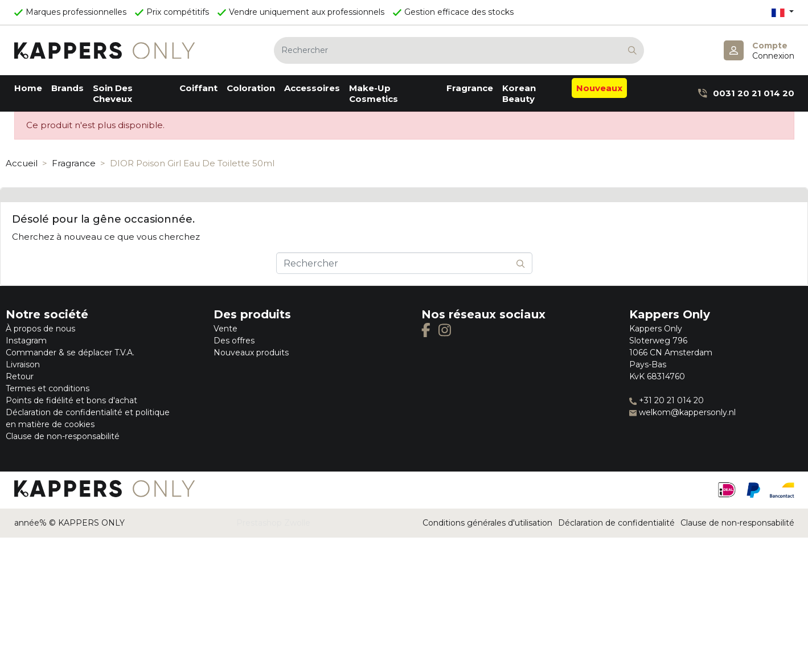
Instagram (26, 341)
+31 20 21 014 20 (667, 400)
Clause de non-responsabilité (63, 436)
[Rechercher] (459, 50)
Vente (225, 329)
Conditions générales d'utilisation (487, 523)
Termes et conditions (48, 388)
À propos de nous (40, 329)
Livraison (23, 364)
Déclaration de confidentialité (616, 523)
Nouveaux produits (251, 353)
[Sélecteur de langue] (782, 12)
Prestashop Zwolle (273, 523)
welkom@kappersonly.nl (682, 412)
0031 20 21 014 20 (746, 93)
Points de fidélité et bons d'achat (71, 400)
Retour (20, 376)
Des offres (234, 341)
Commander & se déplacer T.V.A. (70, 353)
